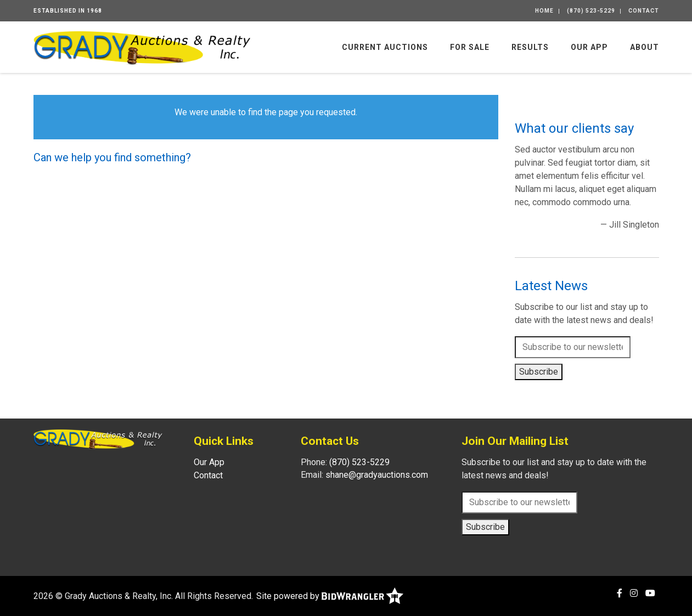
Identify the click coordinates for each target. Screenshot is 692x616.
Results (530, 47)
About (645, 47)
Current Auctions (385, 47)
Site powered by (330, 596)
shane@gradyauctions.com (377, 475)
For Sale (470, 47)
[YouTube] (650, 593)
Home (544, 11)
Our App (589, 47)
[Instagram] (634, 593)
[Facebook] (620, 593)
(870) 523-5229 (591, 11)
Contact (644, 11)
